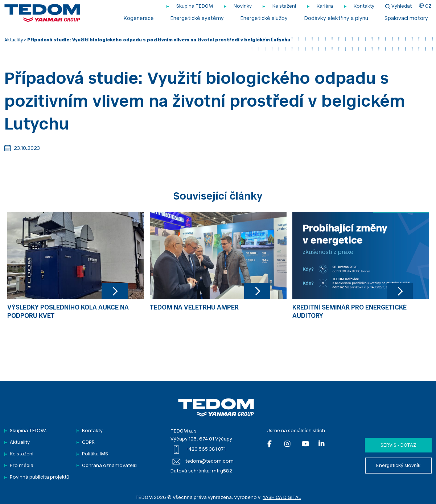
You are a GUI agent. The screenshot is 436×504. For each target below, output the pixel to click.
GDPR (88, 442)
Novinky (243, 6)
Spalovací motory (406, 19)
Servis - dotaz (398, 445)
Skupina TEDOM (195, 6)
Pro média (22, 466)
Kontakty (364, 6)
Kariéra (325, 6)
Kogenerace (139, 19)
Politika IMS (95, 454)
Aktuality (14, 40)
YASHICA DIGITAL (282, 498)
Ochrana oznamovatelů (109, 466)
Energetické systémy (197, 19)
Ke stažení (284, 6)
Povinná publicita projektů (40, 477)
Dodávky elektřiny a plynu (336, 19)
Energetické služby (264, 19)
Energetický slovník (398, 466)
